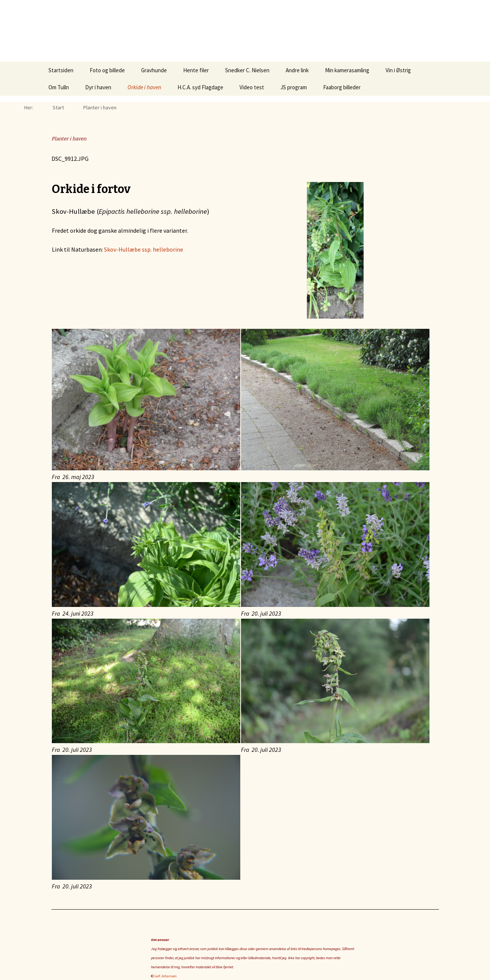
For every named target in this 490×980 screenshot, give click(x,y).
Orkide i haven (144, 87)
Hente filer (196, 70)
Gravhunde (154, 70)
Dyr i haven (98, 87)
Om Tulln (59, 87)
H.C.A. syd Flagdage (200, 87)
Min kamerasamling (347, 70)
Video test (252, 87)
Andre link (297, 70)
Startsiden (61, 70)
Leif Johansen (165, 976)
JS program (294, 87)
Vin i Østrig (398, 70)
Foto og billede (107, 70)
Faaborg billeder (342, 87)
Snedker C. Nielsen (247, 70)
